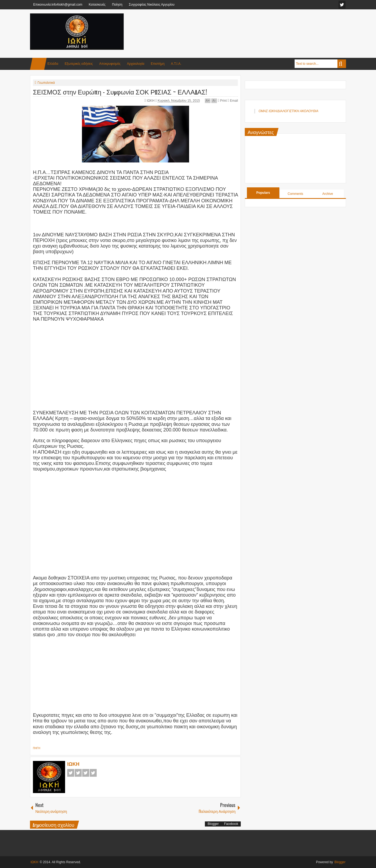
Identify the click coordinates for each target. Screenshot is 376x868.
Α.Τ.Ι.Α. (176, 64)
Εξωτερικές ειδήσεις (79, 64)
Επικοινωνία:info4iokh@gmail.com (58, 5)
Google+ (86, 773)
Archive (328, 194)
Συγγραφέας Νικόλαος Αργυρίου (152, 5)
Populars (263, 193)
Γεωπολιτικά (46, 83)
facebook (342, 5)
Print (222, 101)
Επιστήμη (158, 64)
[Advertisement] (249, 26)
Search (342, 64)
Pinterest (93, 773)
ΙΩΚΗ (151, 101)
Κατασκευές (97, 5)
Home (38, 64)
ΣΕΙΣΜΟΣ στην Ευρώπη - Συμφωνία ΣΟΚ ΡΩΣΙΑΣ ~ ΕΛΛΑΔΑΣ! (120, 92)
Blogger (213, 824)
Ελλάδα (53, 64)
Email (233, 101)
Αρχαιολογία (136, 64)
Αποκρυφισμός (110, 64)
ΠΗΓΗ (37, 748)
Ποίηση (117, 5)
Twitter (78, 773)
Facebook (71, 773)
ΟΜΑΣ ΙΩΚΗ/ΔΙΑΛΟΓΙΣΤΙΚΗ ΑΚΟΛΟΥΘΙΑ (288, 111)
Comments (295, 194)
